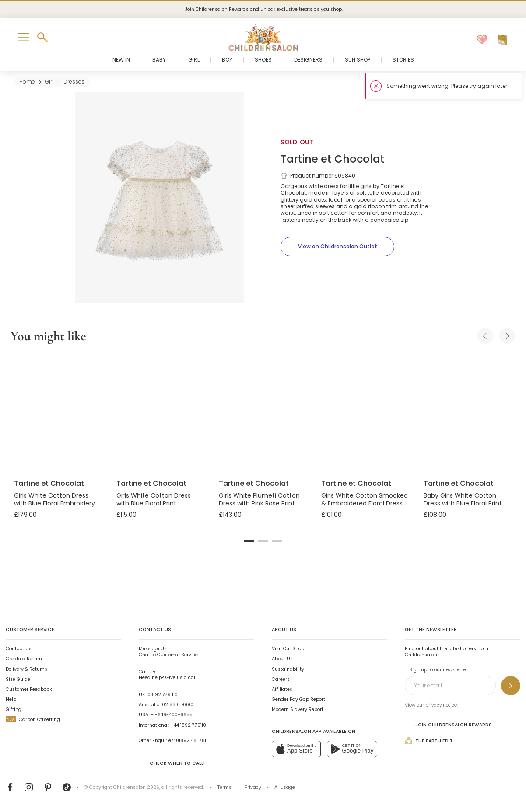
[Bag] (502, 40)
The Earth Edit (429, 741)
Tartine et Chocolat (333, 159)
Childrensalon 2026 (136, 787)
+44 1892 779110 (188, 725)
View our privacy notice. (431, 705)
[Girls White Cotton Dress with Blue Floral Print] (161, 413)
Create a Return (24, 659)
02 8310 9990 (178, 705)
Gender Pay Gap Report (298, 699)
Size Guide (18, 679)
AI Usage (285, 787)
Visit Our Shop (288, 649)
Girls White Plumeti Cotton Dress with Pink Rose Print (259, 499)
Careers (281, 679)
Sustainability (288, 669)
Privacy (253, 787)
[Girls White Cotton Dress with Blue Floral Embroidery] (58, 413)
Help (11, 699)
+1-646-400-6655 (172, 715)
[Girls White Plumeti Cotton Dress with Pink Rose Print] (263, 413)
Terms (224, 787)
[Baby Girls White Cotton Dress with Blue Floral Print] (468, 413)
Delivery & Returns (26, 669)
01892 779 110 (163, 695)
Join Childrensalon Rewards (448, 725)
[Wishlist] (482, 40)
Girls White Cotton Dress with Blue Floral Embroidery (54, 499)
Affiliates (282, 689)
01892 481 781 (191, 741)
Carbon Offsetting (33, 720)
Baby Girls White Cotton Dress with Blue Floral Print (463, 499)
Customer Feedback (29, 689)
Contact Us (19, 649)
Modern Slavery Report (298, 709)
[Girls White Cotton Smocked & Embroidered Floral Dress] (365, 413)
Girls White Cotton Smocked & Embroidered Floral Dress (365, 499)
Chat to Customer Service (168, 652)
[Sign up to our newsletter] (511, 686)
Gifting (14, 709)
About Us (282, 659)
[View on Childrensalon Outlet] (337, 247)
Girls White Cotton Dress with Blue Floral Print (154, 499)
